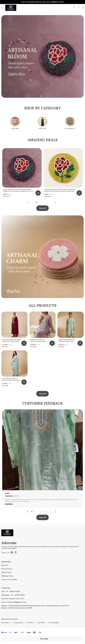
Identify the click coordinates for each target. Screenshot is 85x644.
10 (52, 512)
